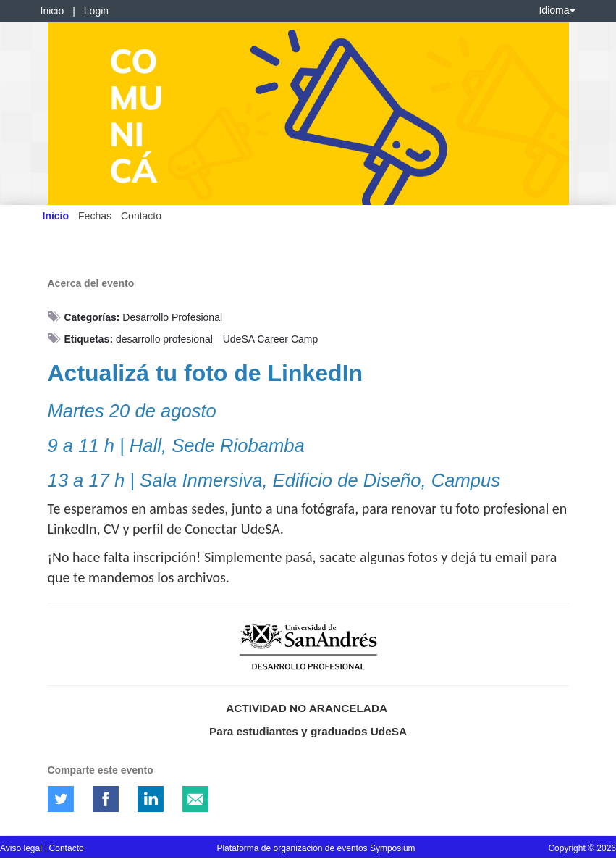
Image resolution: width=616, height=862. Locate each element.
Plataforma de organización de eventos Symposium (316, 848)
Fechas (95, 216)
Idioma (557, 10)
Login (96, 11)
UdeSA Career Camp (271, 339)
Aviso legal (22, 848)
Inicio (52, 11)
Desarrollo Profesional (172, 317)
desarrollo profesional (164, 339)
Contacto (141, 216)
